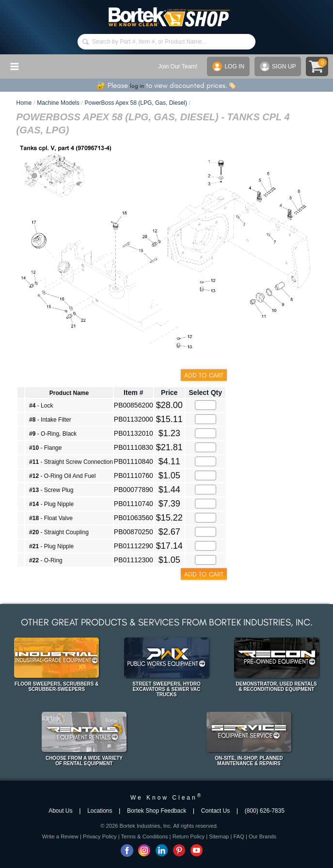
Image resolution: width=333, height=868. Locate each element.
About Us (60, 811)
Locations (100, 811)
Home (24, 103)
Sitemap (219, 836)
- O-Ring (46, 560)
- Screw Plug (51, 490)
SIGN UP (278, 66)
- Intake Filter (50, 420)
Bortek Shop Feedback (157, 811)
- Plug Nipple (51, 504)
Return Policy (189, 836)
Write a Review (60, 836)
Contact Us (215, 811)
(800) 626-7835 (265, 811)
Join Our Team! (178, 66)
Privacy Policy (100, 836)
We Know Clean (166, 798)
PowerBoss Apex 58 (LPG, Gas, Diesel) (136, 103)
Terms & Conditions (145, 836)
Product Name (69, 393)
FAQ (238, 836)
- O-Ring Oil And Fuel (62, 476)
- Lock (41, 406)
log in (137, 86)
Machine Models (58, 103)
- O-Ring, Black (53, 434)
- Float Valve (51, 518)
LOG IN (228, 66)
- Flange (45, 448)
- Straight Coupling (59, 532)
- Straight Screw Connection (71, 462)
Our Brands (262, 836)
